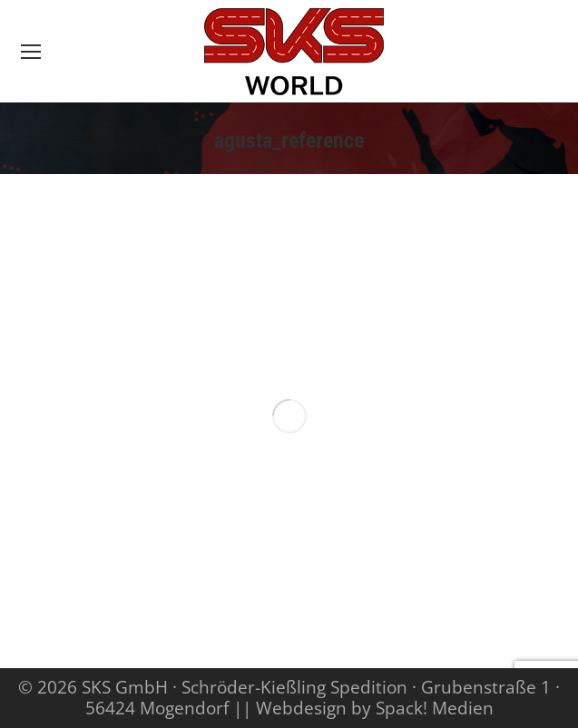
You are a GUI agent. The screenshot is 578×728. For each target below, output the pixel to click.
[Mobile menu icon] (31, 52)
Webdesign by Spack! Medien (375, 708)
